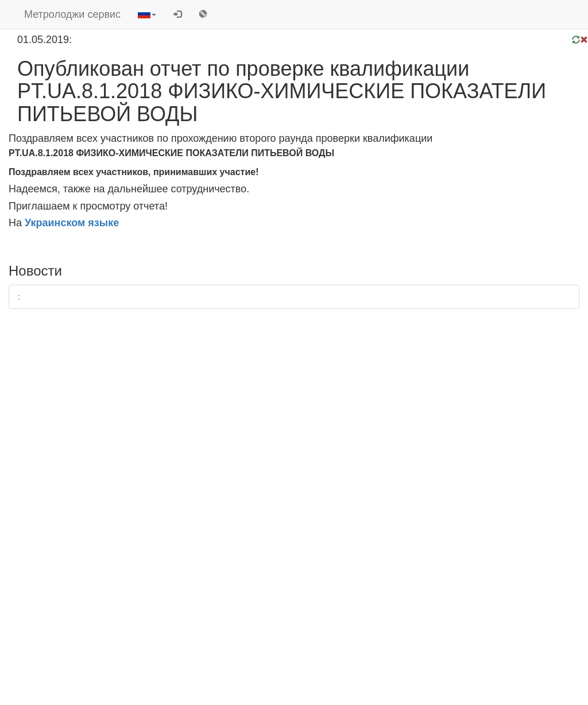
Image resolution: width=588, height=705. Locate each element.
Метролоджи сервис (72, 14)
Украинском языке (72, 223)
